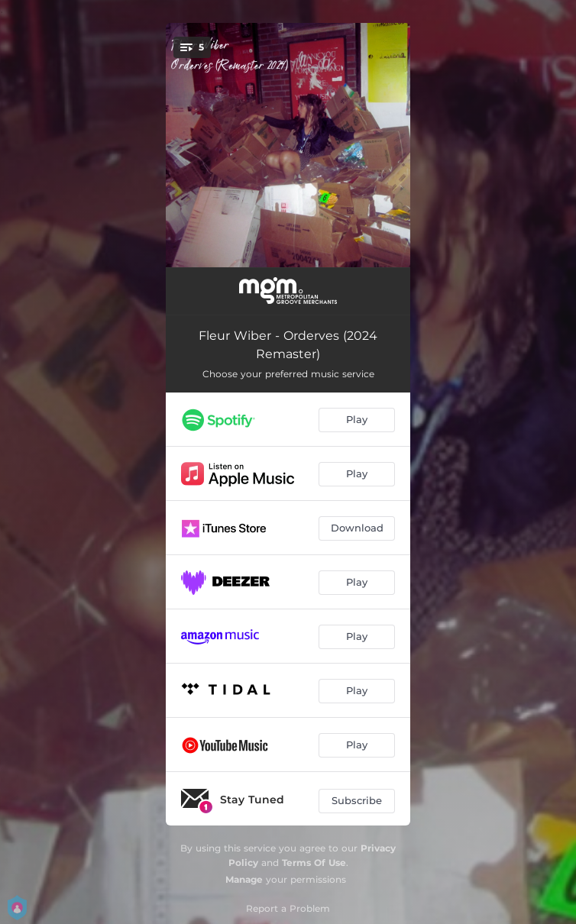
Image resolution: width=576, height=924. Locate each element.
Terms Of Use (314, 863)
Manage (244, 879)
